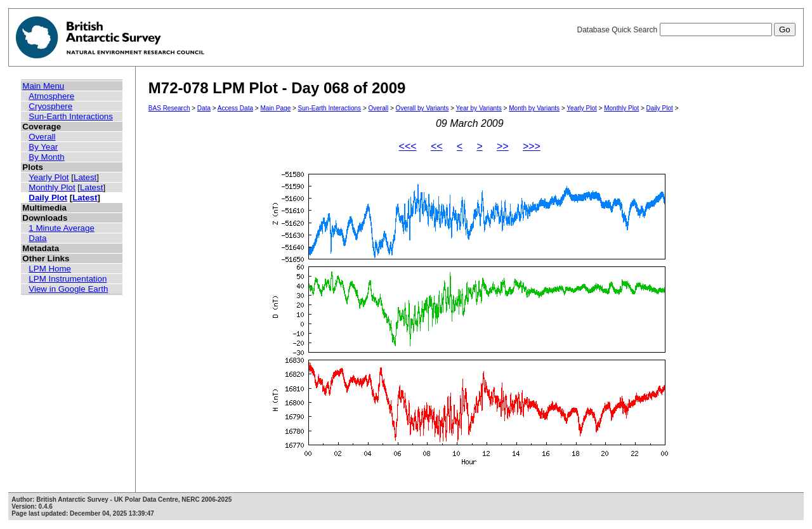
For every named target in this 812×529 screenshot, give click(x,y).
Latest (85, 177)
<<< (408, 146)
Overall (42, 137)
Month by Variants (534, 108)
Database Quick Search (686, 30)
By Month (46, 157)
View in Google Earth (68, 289)
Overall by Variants (422, 108)
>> (503, 146)
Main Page (275, 108)
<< (437, 146)
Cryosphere (50, 106)
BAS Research (169, 108)
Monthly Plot (52, 187)
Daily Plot (48, 198)
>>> (532, 146)
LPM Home (50, 269)
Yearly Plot (49, 177)
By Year (43, 147)
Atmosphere (51, 96)
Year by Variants (479, 108)
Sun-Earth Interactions (71, 116)
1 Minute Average (62, 228)
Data (37, 238)
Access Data (235, 108)
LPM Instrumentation (68, 279)
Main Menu (43, 86)
